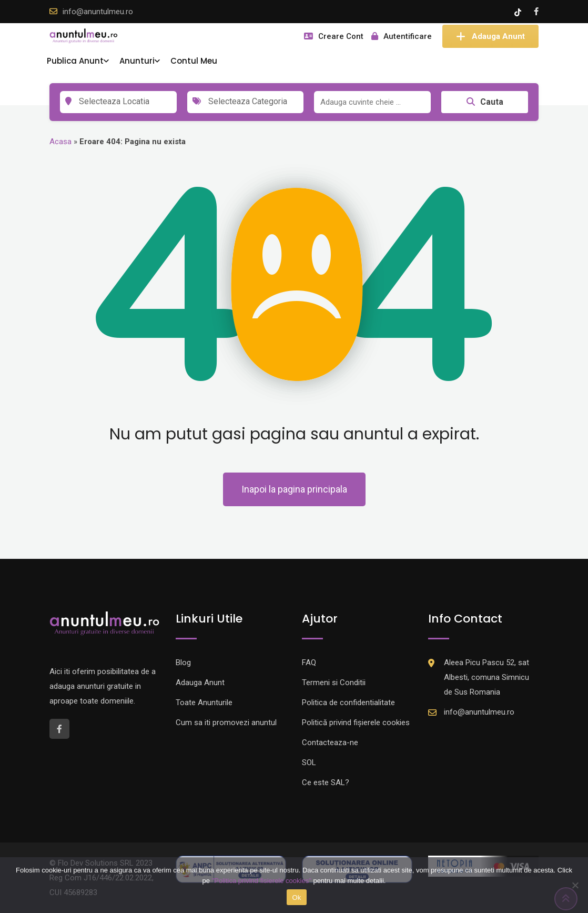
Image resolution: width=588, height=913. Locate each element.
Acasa (60, 142)
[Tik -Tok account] (519, 12)
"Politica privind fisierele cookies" (262, 881)
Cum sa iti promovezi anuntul (226, 723)
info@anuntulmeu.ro (98, 12)
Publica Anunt (75, 61)
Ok (296, 897)
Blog (183, 663)
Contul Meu (194, 61)
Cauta (485, 102)
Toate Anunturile (204, 703)
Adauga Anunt (490, 36)
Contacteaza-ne (330, 743)
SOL (309, 762)
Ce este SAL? (326, 782)
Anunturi (137, 61)
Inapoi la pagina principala (294, 489)
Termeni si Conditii (334, 683)
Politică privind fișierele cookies (356, 723)
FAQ (309, 663)
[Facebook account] (536, 12)
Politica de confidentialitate (348, 703)
